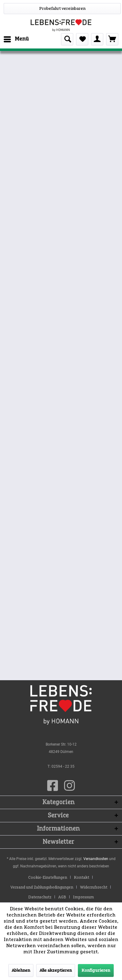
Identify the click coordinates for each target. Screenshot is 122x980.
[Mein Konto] (97, 39)
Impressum (83, 897)
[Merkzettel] (82, 39)
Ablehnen (21, 970)
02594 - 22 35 (63, 766)
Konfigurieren (96, 970)
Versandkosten (96, 859)
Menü (16, 38)
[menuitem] (16, 39)
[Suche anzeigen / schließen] (67, 39)
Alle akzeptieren (56, 970)
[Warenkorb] (112, 39)
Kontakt (82, 878)
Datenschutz (40, 897)
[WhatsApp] (62, 9)
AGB (62, 897)
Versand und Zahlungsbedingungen (42, 887)
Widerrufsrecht (94, 887)
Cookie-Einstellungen (48, 878)
